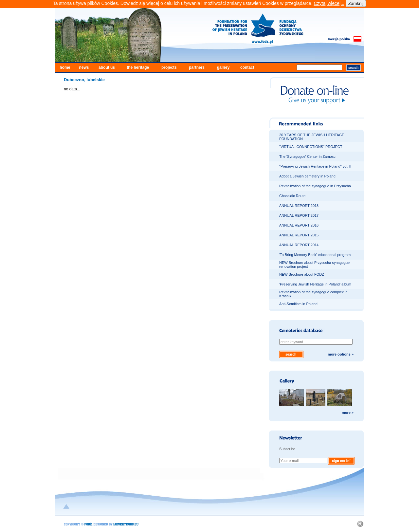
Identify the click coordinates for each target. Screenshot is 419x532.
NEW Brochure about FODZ (302, 274)
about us (107, 67)
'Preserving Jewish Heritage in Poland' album (315, 284)
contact (247, 67)
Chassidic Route (292, 196)
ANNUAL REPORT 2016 (299, 225)
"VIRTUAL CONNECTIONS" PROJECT (311, 147)
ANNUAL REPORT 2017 (299, 215)
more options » (341, 354)
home (65, 67)
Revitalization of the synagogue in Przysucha (315, 186)
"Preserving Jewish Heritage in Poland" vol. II (315, 166)
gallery (223, 67)
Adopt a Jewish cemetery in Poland (307, 176)
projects (169, 67)
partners (197, 67)
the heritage (138, 67)
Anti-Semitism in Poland (298, 304)
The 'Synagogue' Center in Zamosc (307, 156)
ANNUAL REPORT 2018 (299, 206)
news (84, 67)
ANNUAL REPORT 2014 (299, 245)
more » (348, 413)
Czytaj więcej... (329, 3)
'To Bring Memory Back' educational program (315, 255)
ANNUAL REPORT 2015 (299, 235)
